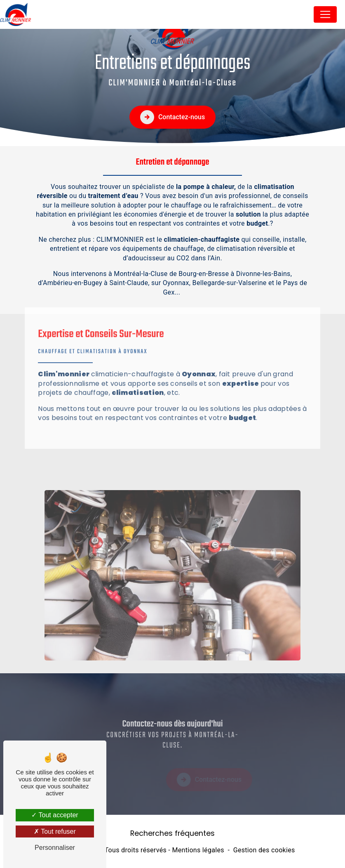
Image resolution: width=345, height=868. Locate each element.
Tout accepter (55, 815)
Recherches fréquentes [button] (172, 833)
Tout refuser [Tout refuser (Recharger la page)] (55, 831)
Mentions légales (198, 850)
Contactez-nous (172, 117)
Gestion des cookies (264, 850)
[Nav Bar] (325, 14)
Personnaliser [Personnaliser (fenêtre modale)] (55, 848)
